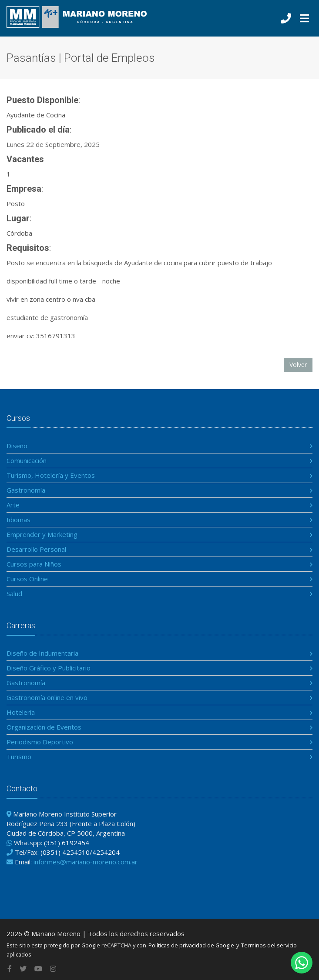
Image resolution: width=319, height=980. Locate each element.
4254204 (106, 852)
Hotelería (21, 712)
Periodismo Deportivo (40, 742)
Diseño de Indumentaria (42, 653)
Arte (13, 505)
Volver (298, 365)
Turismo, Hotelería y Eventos (51, 475)
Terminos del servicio (269, 945)
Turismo (19, 757)
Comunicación (27, 460)
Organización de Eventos (44, 727)
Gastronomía (26, 490)
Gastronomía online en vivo (47, 697)
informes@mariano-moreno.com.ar (86, 862)
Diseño (17, 446)
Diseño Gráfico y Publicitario (49, 668)
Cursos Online (27, 579)
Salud (14, 593)
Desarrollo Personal (36, 549)
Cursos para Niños (34, 564)
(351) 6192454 (67, 843)
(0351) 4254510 (65, 852)
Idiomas (18, 520)
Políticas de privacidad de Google (191, 945)
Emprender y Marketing (42, 534)
